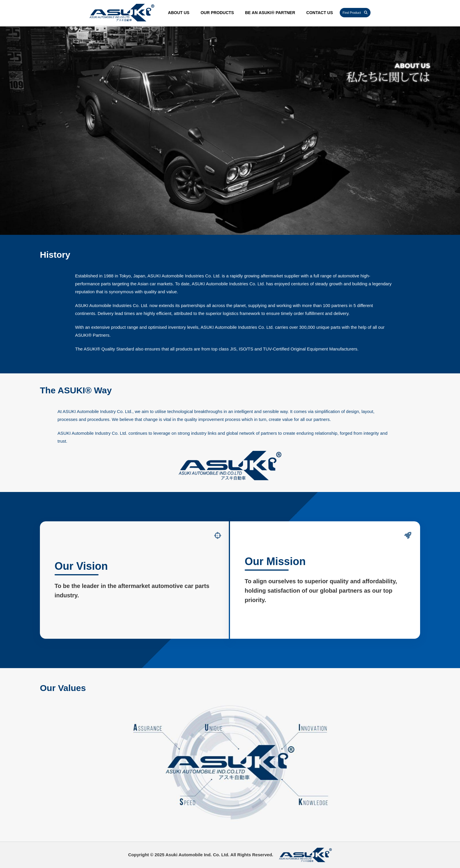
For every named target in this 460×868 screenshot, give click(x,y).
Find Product (355, 13)
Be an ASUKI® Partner (270, 13)
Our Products (217, 13)
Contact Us (320, 13)
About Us (179, 13)
